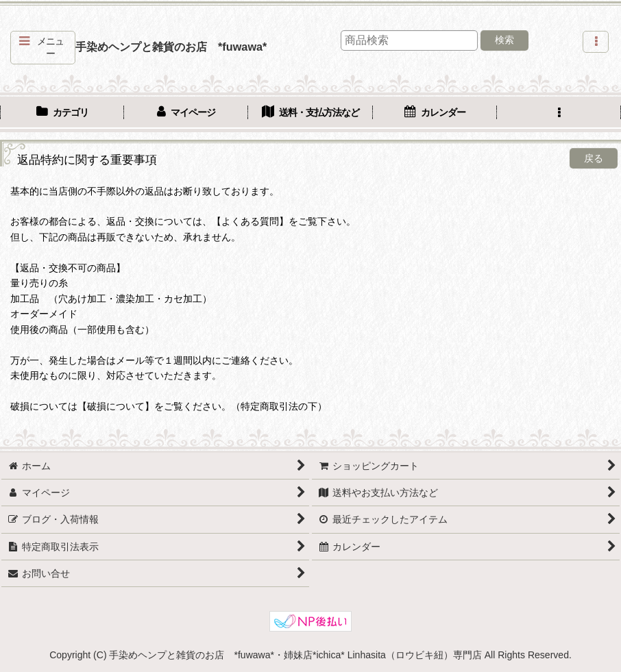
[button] (43, 48)
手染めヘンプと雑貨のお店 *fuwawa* (171, 47)
